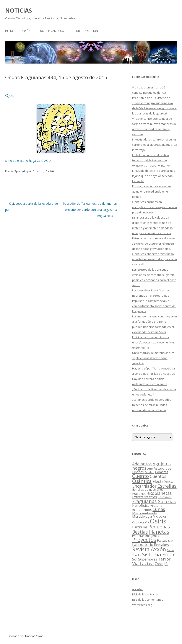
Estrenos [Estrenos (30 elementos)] (139, 494)
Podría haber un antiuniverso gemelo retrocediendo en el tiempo (152, 191)
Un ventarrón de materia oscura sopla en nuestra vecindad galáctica (153, 358)
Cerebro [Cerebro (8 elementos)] (149, 472)
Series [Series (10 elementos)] (171, 550)
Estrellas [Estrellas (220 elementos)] (167, 486)
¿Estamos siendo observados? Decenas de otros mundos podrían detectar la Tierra (152, 405)
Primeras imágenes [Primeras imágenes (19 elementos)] (146, 536)
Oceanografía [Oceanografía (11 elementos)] (141, 522)
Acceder (137, 589)
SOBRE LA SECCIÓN (86, 31)
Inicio (9, 31)
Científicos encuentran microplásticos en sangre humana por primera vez (154, 207)
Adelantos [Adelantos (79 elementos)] (142, 464)
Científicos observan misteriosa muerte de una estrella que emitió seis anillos (154, 259)
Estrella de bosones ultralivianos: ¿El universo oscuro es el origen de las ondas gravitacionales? (154, 244)
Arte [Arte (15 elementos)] (150, 469)
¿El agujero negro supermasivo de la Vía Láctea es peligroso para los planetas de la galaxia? (154, 108)
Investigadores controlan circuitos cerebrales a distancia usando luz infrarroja (154, 145)
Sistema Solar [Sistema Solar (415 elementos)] (158, 554)
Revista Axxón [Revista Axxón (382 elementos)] (149, 549)
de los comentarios (148, 600)
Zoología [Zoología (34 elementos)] (162, 564)
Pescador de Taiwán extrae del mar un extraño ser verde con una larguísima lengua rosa (90, 210)
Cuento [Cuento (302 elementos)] (141, 476)
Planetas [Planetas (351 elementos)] (159, 532)
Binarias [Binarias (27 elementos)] (138, 472)
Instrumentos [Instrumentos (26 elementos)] (142, 510)
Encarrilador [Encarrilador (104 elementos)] (144, 486)
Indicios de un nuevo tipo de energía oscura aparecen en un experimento (153, 342)
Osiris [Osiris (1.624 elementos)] (158, 521)
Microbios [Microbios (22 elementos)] (160, 516)
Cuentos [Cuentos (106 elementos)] (158, 476)
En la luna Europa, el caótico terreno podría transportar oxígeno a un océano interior (151, 160)
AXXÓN (26, 31)
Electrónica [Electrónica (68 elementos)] (163, 481)
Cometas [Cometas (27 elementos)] (162, 472)
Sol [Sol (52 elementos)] (135, 559)
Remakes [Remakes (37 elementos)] (161, 545)
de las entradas (145, 594)
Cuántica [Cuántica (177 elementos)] (142, 481)
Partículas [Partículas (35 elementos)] (140, 527)
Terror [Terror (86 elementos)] (164, 559)
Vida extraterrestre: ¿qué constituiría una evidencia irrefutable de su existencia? (151, 93)
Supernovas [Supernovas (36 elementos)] (148, 559)
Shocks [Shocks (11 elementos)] (137, 555)
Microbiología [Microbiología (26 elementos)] (142, 516)
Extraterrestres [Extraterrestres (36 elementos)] (145, 497)
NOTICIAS (19, 10)
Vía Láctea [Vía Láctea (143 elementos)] (143, 563)
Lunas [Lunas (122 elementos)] (159, 509)
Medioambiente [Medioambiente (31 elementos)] (145, 513)
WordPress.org (142, 605)
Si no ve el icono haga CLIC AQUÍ (28, 161)
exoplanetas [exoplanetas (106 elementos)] (160, 493)
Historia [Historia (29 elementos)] (156, 505)
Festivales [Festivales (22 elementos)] (165, 497)
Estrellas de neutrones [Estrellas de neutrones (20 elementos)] (148, 490)
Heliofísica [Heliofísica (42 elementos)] (141, 505)
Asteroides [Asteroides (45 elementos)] (162, 468)
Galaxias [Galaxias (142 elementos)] (167, 501)
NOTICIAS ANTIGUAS (53, 31)
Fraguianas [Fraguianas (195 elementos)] (144, 501)
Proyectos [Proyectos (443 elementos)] (144, 540)
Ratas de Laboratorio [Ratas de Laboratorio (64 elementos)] (152, 542)
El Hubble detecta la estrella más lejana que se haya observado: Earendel (154, 176)
